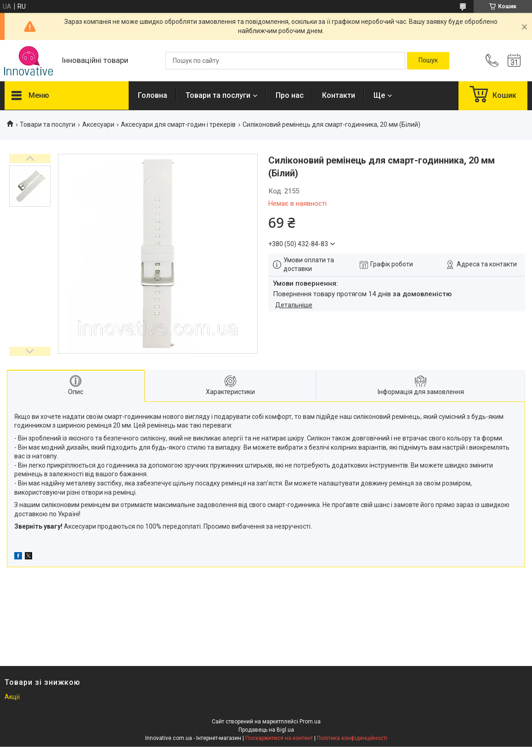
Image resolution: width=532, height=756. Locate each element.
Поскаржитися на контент (279, 738)
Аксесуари (98, 124)
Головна (153, 95)
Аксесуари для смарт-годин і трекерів (178, 124)
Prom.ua (310, 722)
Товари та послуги (218, 95)
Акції (12, 697)
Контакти (339, 95)
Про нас (290, 95)
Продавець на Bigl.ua (266, 730)
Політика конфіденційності (352, 738)
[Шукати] (428, 61)
